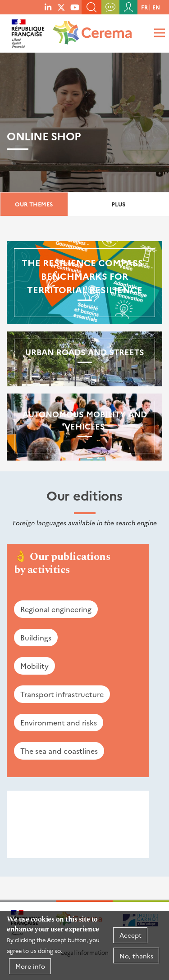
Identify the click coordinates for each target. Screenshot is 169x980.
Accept (130, 935)
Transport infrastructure (62, 694)
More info (30, 966)
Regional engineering (56, 609)
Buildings (36, 637)
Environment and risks (59, 722)
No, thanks (136, 956)
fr (144, 7)
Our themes (34, 204)
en (156, 7)
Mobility (34, 666)
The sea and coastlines (59, 751)
